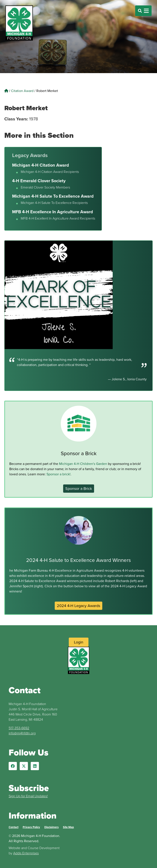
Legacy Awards (30, 155)
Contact (14, 827)
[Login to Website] (79, 642)
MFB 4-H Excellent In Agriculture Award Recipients (58, 218)
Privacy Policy (31, 827)
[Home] (6, 91)
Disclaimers (51, 827)
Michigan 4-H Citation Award (41, 165)
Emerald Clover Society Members (45, 187)
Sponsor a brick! (58, 474)
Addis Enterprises (26, 853)
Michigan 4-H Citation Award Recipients (50, 172)
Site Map (68, 827)
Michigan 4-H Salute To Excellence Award (53, 196)
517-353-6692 (19, 728)
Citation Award (22, 91)
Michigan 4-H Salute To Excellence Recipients (54, 203)
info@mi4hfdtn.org (22, 733)
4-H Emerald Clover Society (39, 181)
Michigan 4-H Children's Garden (83, 464)
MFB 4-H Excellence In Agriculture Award (53, 212)
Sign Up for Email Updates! (28, 796)
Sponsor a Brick (79, 453)
